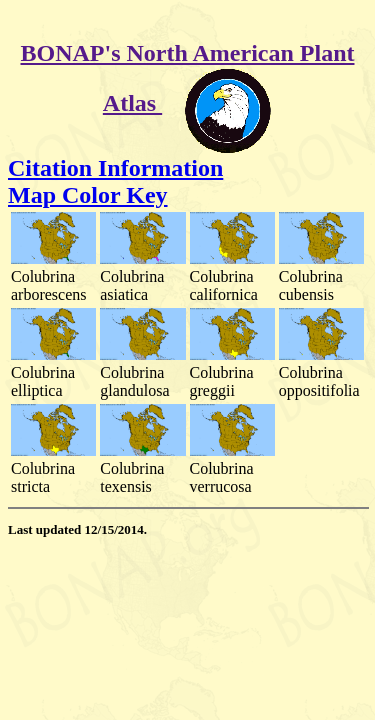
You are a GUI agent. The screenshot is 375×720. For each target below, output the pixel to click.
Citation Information (115, 168)
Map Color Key (88, 195)
